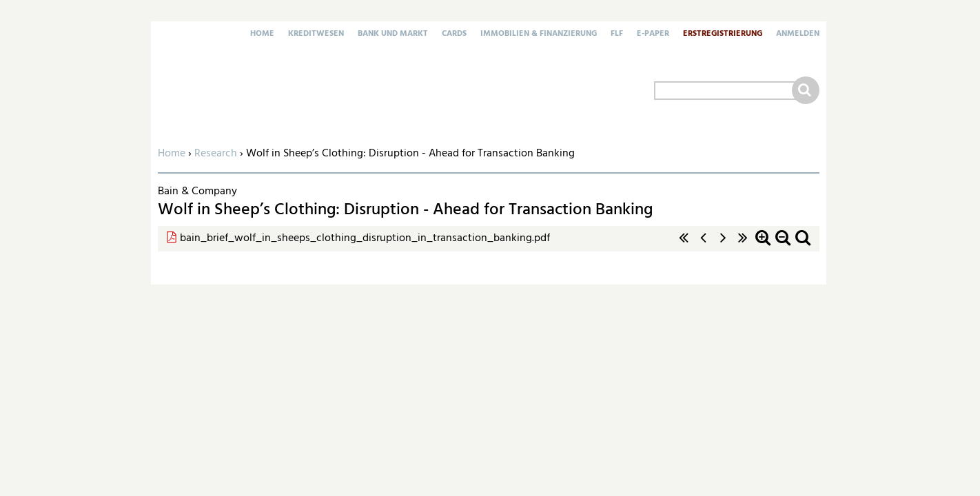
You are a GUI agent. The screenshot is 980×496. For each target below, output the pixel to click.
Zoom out (783, 245)
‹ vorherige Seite (704, 245)
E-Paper (653, 34)
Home (262, 34)
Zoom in (763, 245)
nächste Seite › (723, 245)
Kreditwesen (316, 34)
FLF (617, 34)
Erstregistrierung (723, 34)
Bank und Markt (393, 34)
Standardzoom (803, 245)
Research (216, 154)
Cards (454, 34)
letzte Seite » (743, 245)
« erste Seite (684, 245)
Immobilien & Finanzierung (539, 34)
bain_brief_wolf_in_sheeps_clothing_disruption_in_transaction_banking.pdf (365, 238)
